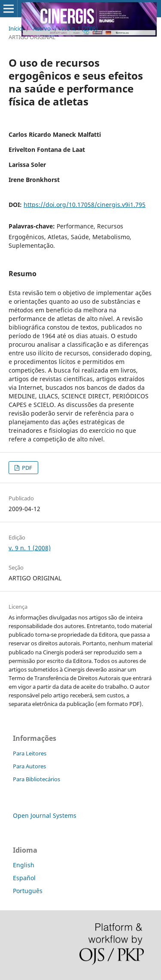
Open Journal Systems (45, 815)
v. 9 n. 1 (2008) (80, 28)
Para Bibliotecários (36, 779)
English (24, 865)
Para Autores (29, 766)
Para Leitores (30, 753)
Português (28, 891)
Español (24, 878)
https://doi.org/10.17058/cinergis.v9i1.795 (85, 205)
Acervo (42, 28)
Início (15, 28)
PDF (26, 468)
